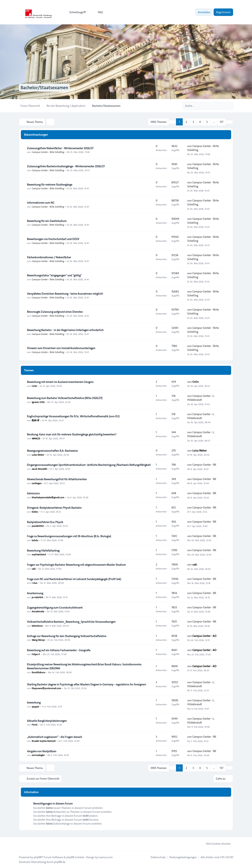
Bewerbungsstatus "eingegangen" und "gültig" (54, 275)
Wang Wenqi (38, 640)
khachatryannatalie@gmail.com (48, 497)
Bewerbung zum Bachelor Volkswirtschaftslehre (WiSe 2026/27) (65, 398)
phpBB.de (60, 861)
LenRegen (37, 483)
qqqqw (35, 706)
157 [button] (221, 122)
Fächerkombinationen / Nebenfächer (49, 257)
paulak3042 (38, 526)
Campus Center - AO (204, 636)
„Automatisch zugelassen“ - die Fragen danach (55, 737)
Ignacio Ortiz (38, 402)
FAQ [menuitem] (98, 12)
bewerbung (34, 702)
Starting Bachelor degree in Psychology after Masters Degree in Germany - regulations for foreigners (87, 684)
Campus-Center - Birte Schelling (48, 152)
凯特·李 (36, 420)
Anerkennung (35, 593)
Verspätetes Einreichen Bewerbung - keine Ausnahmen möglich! (65, 293)
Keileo (35, 511)
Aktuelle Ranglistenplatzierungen (47, 721)
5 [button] (207, 122)
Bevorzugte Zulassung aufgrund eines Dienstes (55, 312)
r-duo (35, 583)
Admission (33, 493)
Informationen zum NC (41, 202)
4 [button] (200, 122)
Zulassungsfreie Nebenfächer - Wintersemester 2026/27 (60, 148)
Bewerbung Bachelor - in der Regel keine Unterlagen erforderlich (65, 330)
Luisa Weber (38, 454)
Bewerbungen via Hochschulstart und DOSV (53, 239)
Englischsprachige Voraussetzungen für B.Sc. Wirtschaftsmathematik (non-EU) (73, 416)
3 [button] (193, 122)
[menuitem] (76, 12)
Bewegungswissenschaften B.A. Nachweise (52, 451)
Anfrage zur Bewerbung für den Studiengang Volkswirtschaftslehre (67, 636)
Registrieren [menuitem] (223, 12)
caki (34, 568)
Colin (34, 386)
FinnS (35, 725)
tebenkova (37, 625)
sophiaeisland (39, 554)
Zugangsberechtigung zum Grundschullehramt (55, 607)
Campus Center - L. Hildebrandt (201, 398)
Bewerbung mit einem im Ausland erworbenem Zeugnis (60, 382)
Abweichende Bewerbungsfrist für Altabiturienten (57, 479)
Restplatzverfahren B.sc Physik (45, 522)
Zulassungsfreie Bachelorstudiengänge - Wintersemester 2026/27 (66, 166)
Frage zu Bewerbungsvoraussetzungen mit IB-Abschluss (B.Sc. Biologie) (69, 536)
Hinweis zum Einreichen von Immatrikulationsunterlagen (61, 348)
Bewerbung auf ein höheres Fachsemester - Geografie (59, 650)
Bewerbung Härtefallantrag (43, 550)
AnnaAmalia (38, 611)
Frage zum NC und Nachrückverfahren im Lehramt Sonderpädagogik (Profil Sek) (74, 579)
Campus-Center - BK (204, 465)
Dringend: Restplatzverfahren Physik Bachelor (54, 508)
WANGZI (36, 438)
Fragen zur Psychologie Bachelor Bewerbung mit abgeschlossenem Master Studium (76, 565)
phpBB (38, 857)
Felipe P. (36, 654)
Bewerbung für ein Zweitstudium (47, 221)
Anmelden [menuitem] (204, 12)
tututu (35, 540)
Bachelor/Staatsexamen (45, 88)
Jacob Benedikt (39, 469)
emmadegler (38, 755)
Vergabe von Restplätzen (42, 751)
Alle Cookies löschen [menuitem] (216, 843)
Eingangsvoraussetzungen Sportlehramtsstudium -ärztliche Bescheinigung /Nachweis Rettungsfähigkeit (89, 465)
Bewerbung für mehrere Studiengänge (50, 184)
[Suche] (222, 106)
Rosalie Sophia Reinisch (44, 741)
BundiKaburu (38, 672)
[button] (229, 122)
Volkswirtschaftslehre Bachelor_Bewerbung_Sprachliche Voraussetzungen (71, 622)
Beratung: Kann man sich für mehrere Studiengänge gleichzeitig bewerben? (72, 434)
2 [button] (186, 122)
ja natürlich (37, 597)
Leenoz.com (106, 857)
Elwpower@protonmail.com (46, 688)
